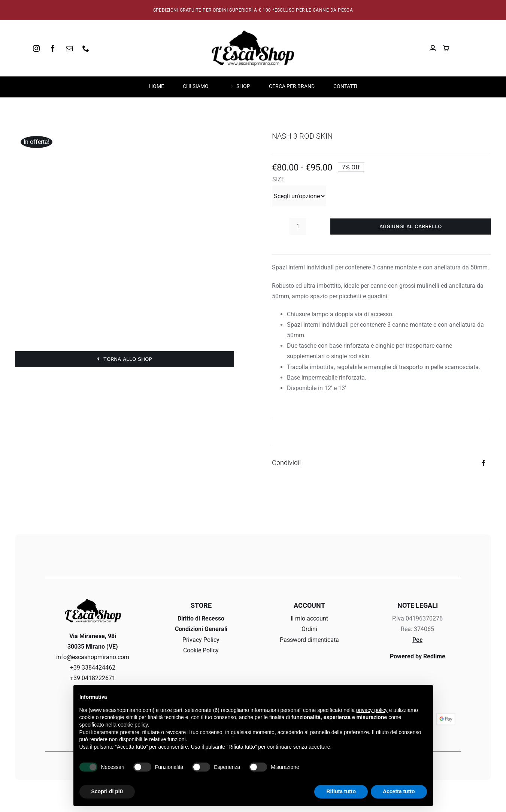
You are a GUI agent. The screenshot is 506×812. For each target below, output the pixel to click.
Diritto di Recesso (201, 618)
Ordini (309, 629)
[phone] (86, 48)
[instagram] (36, 48)
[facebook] (53, 48)
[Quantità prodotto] (298, 226)
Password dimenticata (309, 640)
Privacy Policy (201, 640)
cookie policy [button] (133, 725)
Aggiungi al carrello (410, 226)
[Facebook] (484, 463)
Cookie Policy (201, 650)
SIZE (278, 179)
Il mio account (309, 618)
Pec (417, 640)
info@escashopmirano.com (93, 657)
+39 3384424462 (93, 668)
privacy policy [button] (372, 710)
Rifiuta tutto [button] (341, 791)
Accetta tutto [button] (399, 791)
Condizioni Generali (201, 629)
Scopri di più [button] (107, 791)
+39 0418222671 (93, 678)
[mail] (69, 48)
